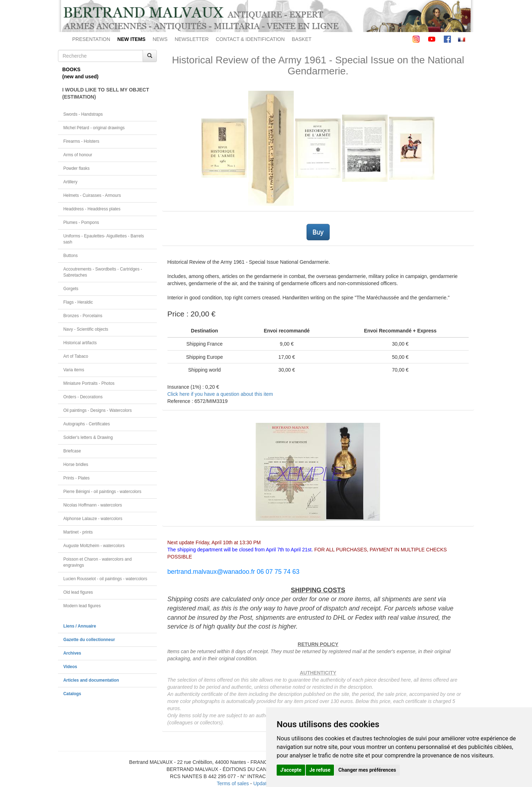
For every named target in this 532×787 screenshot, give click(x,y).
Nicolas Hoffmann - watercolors (93, 505)
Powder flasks (76, 168)
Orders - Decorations (83, 397)
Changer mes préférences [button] (367, 770)
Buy (318, 232)
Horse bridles (76, 465)
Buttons (70, 256)
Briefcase (72, 451)
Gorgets (71, 289)
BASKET (302, 39)
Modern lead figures (82, 606)
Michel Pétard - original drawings (94, 128)
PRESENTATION (91, 39)
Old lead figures (78, 592)
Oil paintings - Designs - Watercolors (98, 410)
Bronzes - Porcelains (83, 316)
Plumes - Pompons (81, 222)
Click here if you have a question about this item (220, 394)
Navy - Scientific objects (86, 329)
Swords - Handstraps (83, 114)
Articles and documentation (91, 680)
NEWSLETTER (192, 39)
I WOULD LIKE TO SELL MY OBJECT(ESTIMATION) (106, 93)
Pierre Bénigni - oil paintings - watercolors (102, 492)
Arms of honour (78, 155)
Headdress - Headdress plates (92, 209)
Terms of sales (233, 783)
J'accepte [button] (291, 770)
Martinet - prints (78, 532)
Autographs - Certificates (87, 424)
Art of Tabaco (76, 356)
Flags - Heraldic (78, 302)
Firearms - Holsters (81, 141)
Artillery (70, 182)
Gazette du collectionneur (89, 640)
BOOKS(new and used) (80, 73)
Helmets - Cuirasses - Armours (92, 195)
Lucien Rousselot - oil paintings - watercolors (105, 579)
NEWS (160, 39)
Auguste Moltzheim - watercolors (94, 546)
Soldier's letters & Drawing (88, 437)
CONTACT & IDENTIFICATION (250, 39)
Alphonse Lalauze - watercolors (93, 519)
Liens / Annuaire (80, 626)
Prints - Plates (76, 478)
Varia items (74, 370)
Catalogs (72, 694)
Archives (72, 653)
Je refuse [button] (320, 770)
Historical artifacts (80, 343)
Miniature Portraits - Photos (89, 383)
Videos (70, 667)
